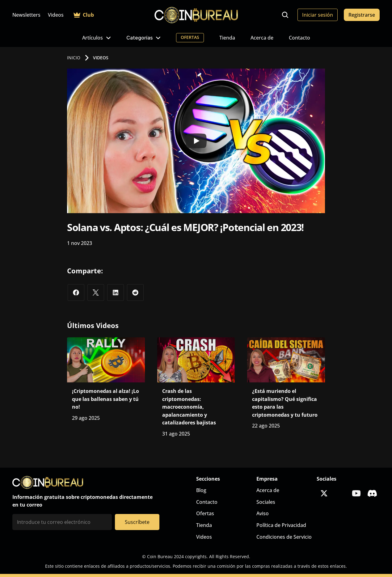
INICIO (74, 58)
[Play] (196, 141)
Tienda (227, 38)
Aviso (263, 513)
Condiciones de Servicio (284, 537)
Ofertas (205, 513)
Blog (201, 490)
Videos (56, 15)
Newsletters (26, 15)
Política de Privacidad (281, 525)
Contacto (299, 38)
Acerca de (262, 38)
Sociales (266, 502)
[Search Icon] (285, 15)
